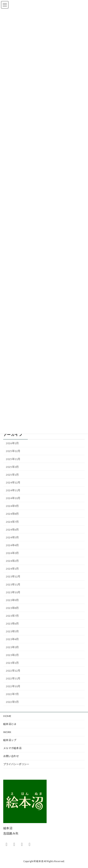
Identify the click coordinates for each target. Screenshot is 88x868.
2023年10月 (13, 592)
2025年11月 (13, 459)
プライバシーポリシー (16, 764)
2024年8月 (12, 514)
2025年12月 (13, 451)
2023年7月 (12, 616)
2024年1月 (12, 569)
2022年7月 (12, 694)
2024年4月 (12, 545)
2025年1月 (12, 475)
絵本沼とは (10, 724)
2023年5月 (12, 631)
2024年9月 (12, 506)
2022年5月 (12, 702)
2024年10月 (13, 498)
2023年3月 (12, 647)
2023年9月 (12, 600)
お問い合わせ (11, 756)
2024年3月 (12, 553)
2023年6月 (12, 624)
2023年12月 (13, 576)
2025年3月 (12, 467)
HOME (7, 716)
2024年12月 (13, 482)
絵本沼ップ (10, 740)
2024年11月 (13, 490)
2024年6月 (12, 530)
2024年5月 (12, 537)
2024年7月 (12, 522)
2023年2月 (12, 655)
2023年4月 (12, 639)
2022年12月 (13, 671)
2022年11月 (13, 678)
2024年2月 (12, 561)
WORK (7, 732)
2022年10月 (13, 686)
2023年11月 (13, 584)
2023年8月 (12, 608)
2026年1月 (12, 443)
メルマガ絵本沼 (12, 748)
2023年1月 (12, 663)
